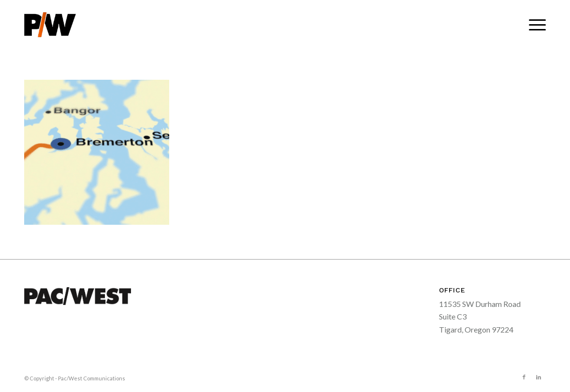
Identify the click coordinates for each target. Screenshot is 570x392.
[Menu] (534, 25)
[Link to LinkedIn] (539, 377)
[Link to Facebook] (524, 377)
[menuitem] (534, 25)
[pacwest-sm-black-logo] (50, 25)
